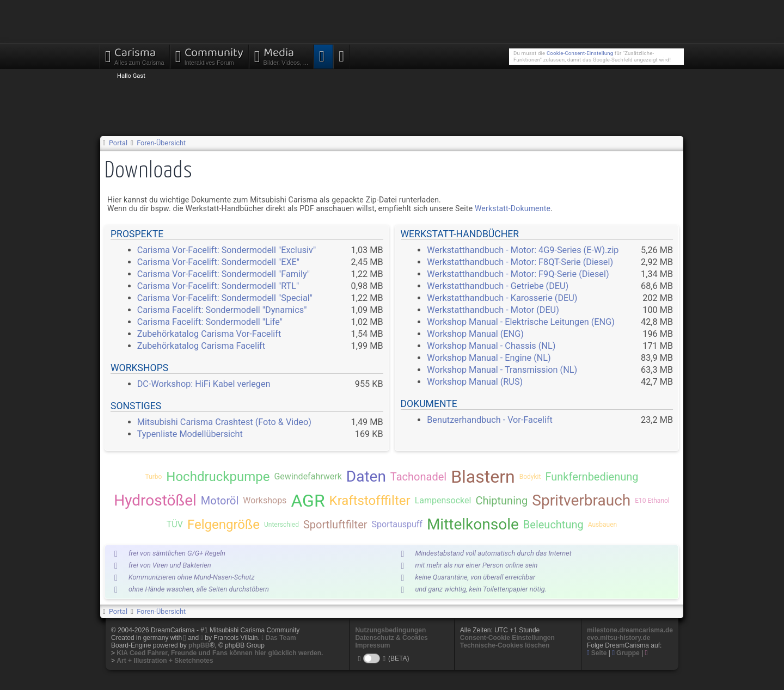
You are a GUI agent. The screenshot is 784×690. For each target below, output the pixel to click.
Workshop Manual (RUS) (475, 382)
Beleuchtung (553, 525)
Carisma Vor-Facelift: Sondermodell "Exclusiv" (227, 250)
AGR (308, 501)
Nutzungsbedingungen (390, 630)
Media (281, 55)
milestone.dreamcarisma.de (630, 630)
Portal (118, 143)
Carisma (135, 55)
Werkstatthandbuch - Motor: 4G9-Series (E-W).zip (523, 250)
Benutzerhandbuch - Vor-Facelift (490, 420)
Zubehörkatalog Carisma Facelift (201, 346)
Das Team (281, 638)
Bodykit (530, 477)
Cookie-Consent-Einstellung (580, 53)
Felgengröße (223, 525)
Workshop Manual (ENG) (475, 334)
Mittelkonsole (473, 524)
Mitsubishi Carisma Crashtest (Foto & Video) (224, 422)
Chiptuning (501, 501)
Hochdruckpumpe (218, 477)
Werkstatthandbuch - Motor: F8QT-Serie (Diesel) (520, 262)
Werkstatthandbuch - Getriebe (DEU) (498, 286)
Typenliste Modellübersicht (190, 434)
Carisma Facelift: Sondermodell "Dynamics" (222, 310)
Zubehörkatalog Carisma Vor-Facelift (209, 334)
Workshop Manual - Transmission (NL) (502, 370)
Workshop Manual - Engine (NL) (489, 358)
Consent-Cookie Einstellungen (507, 638)
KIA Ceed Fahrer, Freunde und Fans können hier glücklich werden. (220, 653)
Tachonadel (418, 477)
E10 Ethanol (652, 501)
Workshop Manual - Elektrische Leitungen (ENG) (521, 322)
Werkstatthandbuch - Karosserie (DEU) (502, 298)
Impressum (372, 645)
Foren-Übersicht (161, 143)
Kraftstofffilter (370, 501)
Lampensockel (443, 500)
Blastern (483, 477)
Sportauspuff (397, 524)
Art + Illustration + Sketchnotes (165, 661)
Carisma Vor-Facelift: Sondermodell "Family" (223, 274)
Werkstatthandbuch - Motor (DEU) (493, 310)
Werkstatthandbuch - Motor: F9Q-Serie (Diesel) (518, 274)
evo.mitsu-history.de (618, 638)
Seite (597, 653)
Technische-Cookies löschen (505, 645)
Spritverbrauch (581, 500)
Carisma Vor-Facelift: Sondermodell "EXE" (218, 262)
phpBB (199, 645)
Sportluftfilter (335, 525)
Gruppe (626, 653)
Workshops (265, 500)
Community (209, 55)
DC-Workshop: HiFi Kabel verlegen (204, 384)
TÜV (175, 524)
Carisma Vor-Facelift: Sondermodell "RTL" (218, 286)
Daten (366, 476)
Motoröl (220, 501)
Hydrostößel (155, 500)
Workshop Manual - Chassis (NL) (491, 346)
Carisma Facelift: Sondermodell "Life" (210, 322)
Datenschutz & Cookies (391, 638)
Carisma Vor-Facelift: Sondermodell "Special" (225, 298)
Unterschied (281, 525)
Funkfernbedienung (592, 477)
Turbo (153, 477)
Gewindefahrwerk (308, 476)
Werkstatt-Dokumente (513, 208)
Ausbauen (602, 525)
